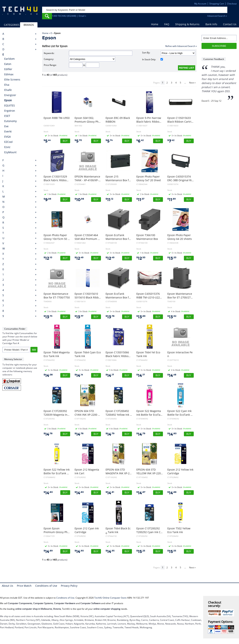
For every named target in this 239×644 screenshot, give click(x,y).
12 (48, 258)
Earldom (9, 59)
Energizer (10, 95)
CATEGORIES (12, 25)
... (185, 83)
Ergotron (10, 111)
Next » (192, 83)
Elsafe (8, 90)
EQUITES (10, 105)
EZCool (8, 142)
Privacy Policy (69, 586)
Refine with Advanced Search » (181, 46)
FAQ (167, 24)
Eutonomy (10, 121)
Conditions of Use (46, 586)
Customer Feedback (214, 59)
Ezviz (7, 147)
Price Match (24, 586)
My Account (200, 4)
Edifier (8, 69)
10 (79, 200)
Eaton (8, 64)
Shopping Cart (217, 4)
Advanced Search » (217, 16)
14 (48, 376)
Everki (8, 131)
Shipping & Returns (187, 24)
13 (172, 258)
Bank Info (211, 24)
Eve (6, 126)
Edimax (9, 74)
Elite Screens (12, 79)
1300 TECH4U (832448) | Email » (69, 16)
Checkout (232, 4)
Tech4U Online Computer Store (110, 598)
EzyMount (10, 152)
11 (109, 200)
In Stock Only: (152, 59)
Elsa (7, 85)
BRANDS (29, 25)
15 (141, 552)
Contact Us (230, 24)
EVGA (8, 137)
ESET (7, 116)
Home (155, 24)
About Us (8, 586)
